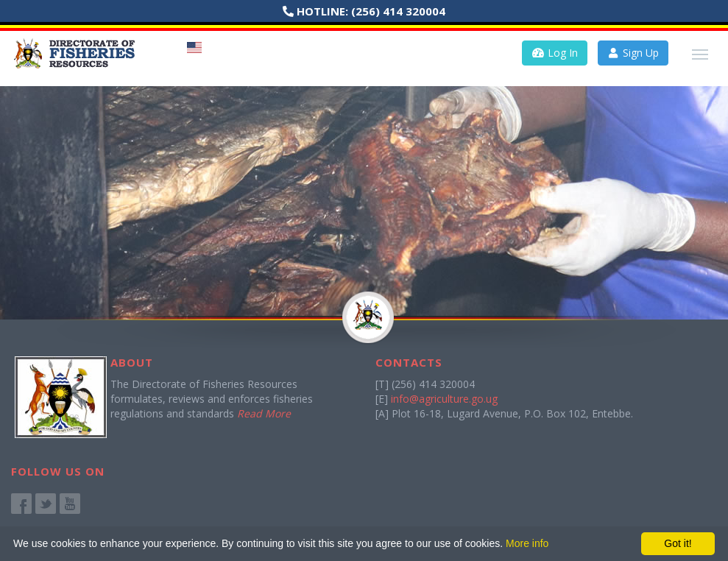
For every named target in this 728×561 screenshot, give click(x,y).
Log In (555, 53)
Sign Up (633, 53)
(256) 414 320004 (398, 11)
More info (527, 543)
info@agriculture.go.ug (444, 399)
